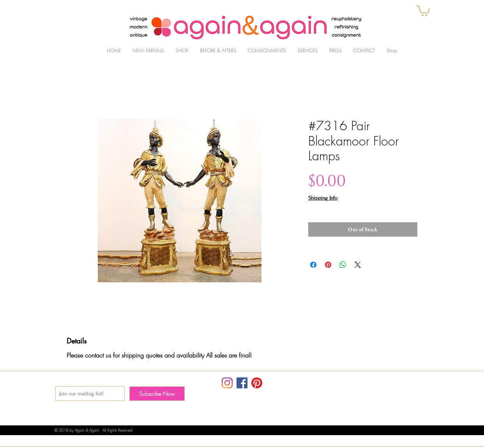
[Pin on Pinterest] (328, 265)
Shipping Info (323, 198)
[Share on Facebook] (313, 265)
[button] (423, 10)
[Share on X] (358, 265)
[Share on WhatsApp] (343, 265)
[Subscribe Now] (157, 394)
